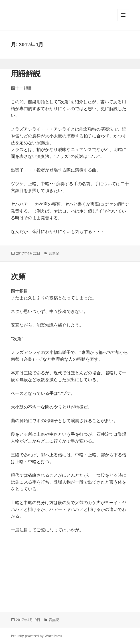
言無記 (54, 253)
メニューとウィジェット (123, 21)
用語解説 (26, 73)
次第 (18, 276)
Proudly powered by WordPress (36, 636)
